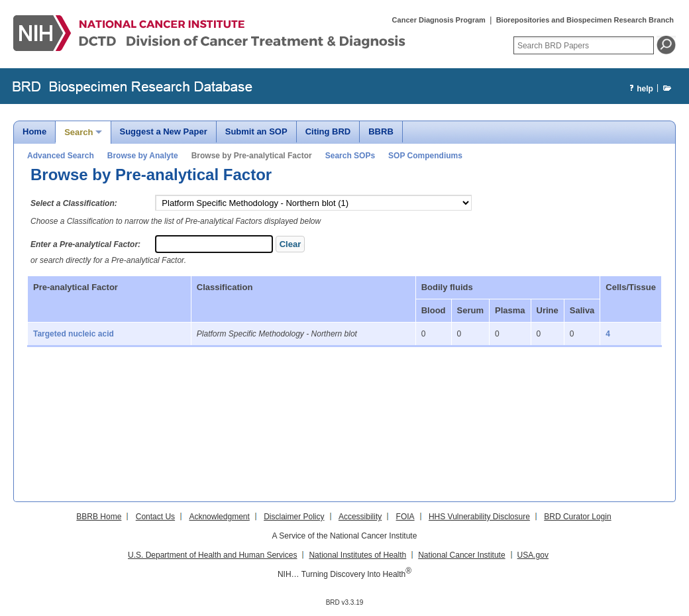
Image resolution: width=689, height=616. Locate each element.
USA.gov (533, 555)
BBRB (381, 131)
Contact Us (155, 517)
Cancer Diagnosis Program (439, 20)
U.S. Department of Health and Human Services (212, 555)
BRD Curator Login (577, 517)
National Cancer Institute (461, 555)
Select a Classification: (74, 203)
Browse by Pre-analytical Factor (252, 156)
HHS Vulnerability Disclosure (479, 517)
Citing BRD (328, 131)
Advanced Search (61, 156)
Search (79, 132)
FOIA (405, 517)
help (640, 89)
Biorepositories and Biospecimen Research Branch (585, 20)
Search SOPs (350, 156)
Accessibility (360, 517)
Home (34, 131)
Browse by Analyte (143, 156)
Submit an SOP (256, 131)
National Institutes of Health (357, 555)
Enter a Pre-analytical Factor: (85, 244)
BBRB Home (99, 517)
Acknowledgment (219, 517)
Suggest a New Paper (164, 131)
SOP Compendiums (425, 156)
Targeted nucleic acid (74, 334)
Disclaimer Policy (294, 517)
